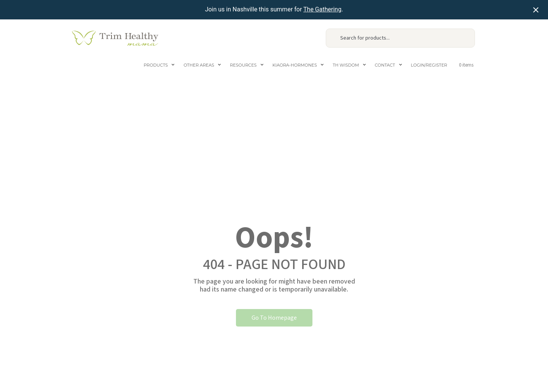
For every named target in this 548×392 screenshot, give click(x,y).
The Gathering (322, 9)
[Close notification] (536, 10)
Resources (243, 65)
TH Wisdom (346, 65)
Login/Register (429, 65)
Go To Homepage (274, 318)
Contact (385, 65)
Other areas (199, 65)
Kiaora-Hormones (295, 65)
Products (156, 65)
